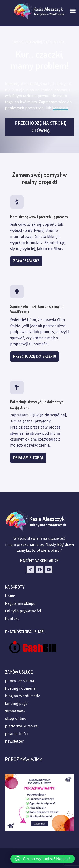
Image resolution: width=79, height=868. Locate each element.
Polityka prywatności (23, 611)
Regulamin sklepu (20, 603)
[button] (43, 859)
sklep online (16, 719)
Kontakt (12, 619)
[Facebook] (40, 570)
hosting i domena (20, 688)
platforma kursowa (21, 726)
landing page (16, 704)
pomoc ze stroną (20, 681)
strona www (15, 711)
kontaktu (60, 108)
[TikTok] (30, 570)
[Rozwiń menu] (74, 11)
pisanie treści (17, 734)
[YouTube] (49, 570)
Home (10, 596)
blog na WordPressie (23, 696)
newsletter (14, 741)
